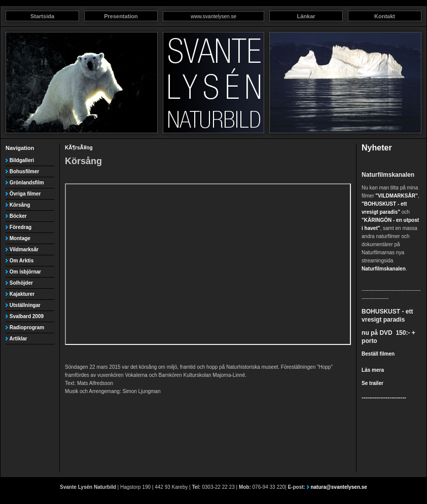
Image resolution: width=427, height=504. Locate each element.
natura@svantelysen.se (339, 487)
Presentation (121, 16)
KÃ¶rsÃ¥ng (79, 148)
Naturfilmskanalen (384, 269)
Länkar (306, 16)
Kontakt (385, 16)
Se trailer (372, 383)
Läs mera (373, 370)
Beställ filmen (378, 354)
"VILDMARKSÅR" (396, 196)
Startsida (42, 16)
